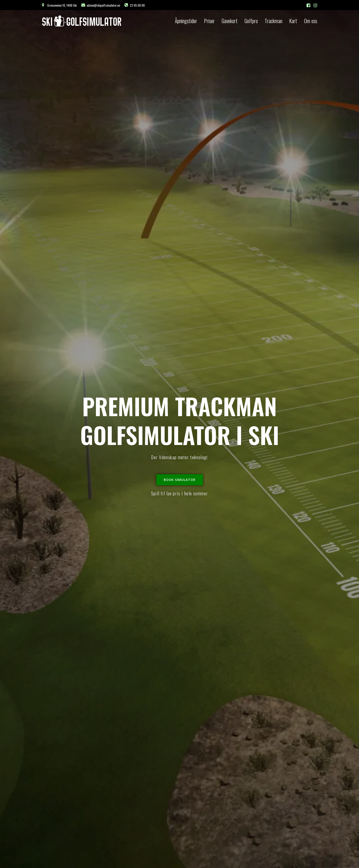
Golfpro (251, 21)
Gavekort (230, 21)
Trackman (273, 21)
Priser (209, 21)
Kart (293, 21)
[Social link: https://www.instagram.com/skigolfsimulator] (315, 5)
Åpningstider (186, 21)
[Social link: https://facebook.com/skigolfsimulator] (308, 5)
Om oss (311, 21)
